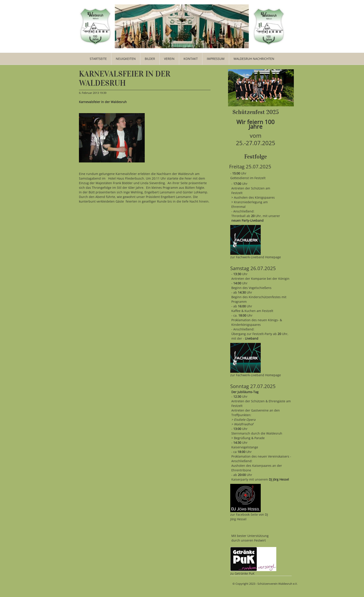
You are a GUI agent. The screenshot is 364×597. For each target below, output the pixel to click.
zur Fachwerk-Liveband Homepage (256, 257)
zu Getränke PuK (242, 573)
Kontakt (191, 59)
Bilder (150, 59)
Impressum (216, 59)
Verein (169, 59)
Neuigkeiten (126, 59)
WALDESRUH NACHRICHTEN (254, 59)
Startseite (98, 59)
